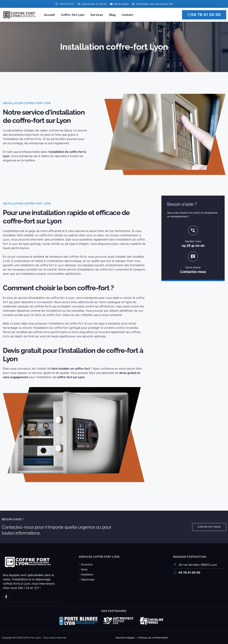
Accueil (49, 15)
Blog (112, 15)
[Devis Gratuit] (193, 257)
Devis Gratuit (193, 268)
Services (97, 15)
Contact (127, 15)
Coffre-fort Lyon (73, 15)
